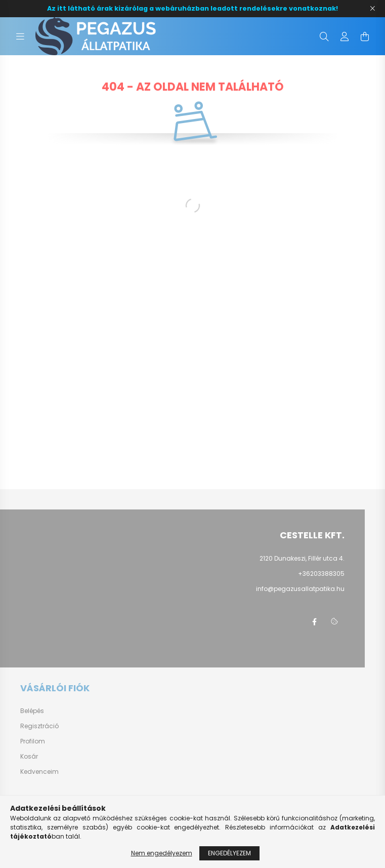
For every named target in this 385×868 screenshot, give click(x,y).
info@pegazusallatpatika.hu (300, 589)
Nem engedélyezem (162, 853)
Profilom (33, 741)
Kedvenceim (39, 772)
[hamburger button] (20, 36)
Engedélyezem (229, 853)
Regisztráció (39, 726)
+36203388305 (321, 574)
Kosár (29, 757)
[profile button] (345, 36)
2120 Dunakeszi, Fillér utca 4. (302, 558)
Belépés (32, 711)
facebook (314, 622)
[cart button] (365, 36)
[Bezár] (372, 9)
